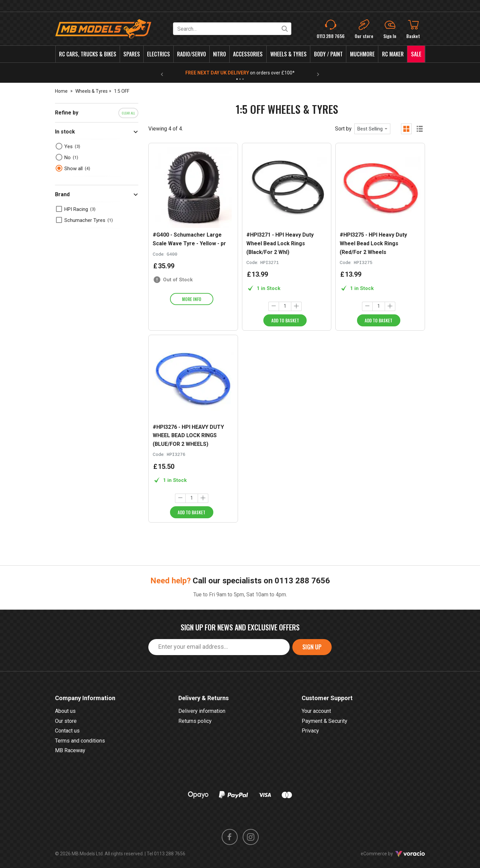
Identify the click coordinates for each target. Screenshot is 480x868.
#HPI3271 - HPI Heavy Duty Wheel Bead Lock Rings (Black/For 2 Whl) (280, 243)
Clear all (128, 113)
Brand (62, 194)
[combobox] (372, 129)
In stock (65, 132)
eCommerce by (393, 854)
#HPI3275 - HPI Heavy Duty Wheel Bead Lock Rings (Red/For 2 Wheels (373, 243)
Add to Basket (285, 320)
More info (192, 299)
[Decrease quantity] (274, 306)
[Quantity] (285, 306)
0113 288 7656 (302, 581)
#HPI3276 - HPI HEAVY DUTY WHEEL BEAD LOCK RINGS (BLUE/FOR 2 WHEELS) (188, 436)
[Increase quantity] (296, 306)
